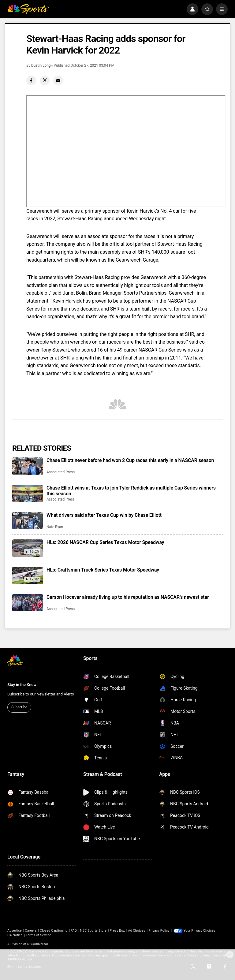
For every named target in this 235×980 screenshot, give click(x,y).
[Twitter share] (45, 80)
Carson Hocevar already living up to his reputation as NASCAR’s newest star (128, 597)
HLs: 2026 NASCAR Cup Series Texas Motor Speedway (105, 542)
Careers (31, 931)
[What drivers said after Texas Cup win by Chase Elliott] (28, 521)
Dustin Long (41, 65)
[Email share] (58, 80)
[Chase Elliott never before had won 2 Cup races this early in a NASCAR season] (28, 466)
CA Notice (15, 935)
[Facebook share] (31, 80)
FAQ (74, 931)
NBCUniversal (38, 944)
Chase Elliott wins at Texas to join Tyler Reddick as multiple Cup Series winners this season (131, 491)
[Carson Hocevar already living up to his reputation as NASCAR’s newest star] (28, 603)
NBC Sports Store (93, 931)
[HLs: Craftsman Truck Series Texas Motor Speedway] (28, 576)
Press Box (117, 931)
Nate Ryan (55, 527)
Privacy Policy (159, 931)
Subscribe (19, 707)
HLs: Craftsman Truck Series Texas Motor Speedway (103, 570)
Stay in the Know (22, 685)
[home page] (28, 9)
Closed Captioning (54, 931)
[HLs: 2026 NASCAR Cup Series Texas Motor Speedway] (28, 548)
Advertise (15, 931)
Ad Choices (136, 931)
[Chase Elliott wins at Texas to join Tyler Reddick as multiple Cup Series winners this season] (28, 494)
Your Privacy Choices (200, 931)
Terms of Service (38, 935)
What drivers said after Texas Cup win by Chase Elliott (104, 515)
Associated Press (61, 472)
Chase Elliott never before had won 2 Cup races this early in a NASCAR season (130, 460)
